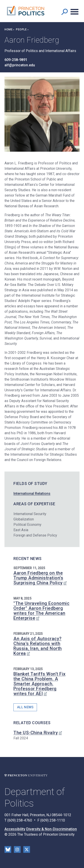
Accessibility (15, 829)
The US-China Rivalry (36, 733)
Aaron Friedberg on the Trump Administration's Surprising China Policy (38, 578)
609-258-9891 (16, 60)
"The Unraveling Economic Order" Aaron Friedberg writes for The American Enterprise (41, 611)
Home (9, 29)
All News (25, 707)
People (21, 29)
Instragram (17, 849)
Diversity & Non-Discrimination (52, 829)
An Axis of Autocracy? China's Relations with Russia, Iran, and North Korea (38, 646)
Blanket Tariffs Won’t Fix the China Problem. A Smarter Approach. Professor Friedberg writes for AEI (40, 684)
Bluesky (8, 849)
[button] (64, 12)
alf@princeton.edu (20, 65)
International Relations (32, 494)
